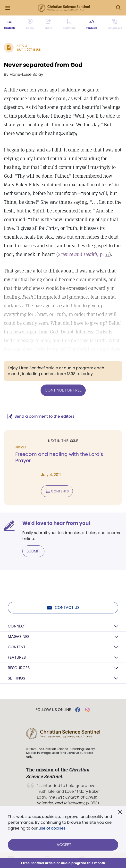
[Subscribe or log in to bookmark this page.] (69, 24)
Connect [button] (17, 626)
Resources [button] (19, 668)
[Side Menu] (8, 8)
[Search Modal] (118, 8)
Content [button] (17, 647)
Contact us (63, 608)
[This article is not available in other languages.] (115, 24)
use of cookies (52, 828)
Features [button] (17, 657)
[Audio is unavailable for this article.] (30, 24)
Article (22, 46)
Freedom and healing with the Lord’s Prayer (59, 457)
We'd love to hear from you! (56, 523)
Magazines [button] (19, 637)
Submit (33, 551)
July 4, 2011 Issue (29, 49)
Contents (57, 491)
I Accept (63, 845)
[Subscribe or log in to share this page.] (48, 24)
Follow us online (53, 710)
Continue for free (63, 390)
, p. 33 (84, 254)
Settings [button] (16, 678)
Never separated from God (43, 65)
